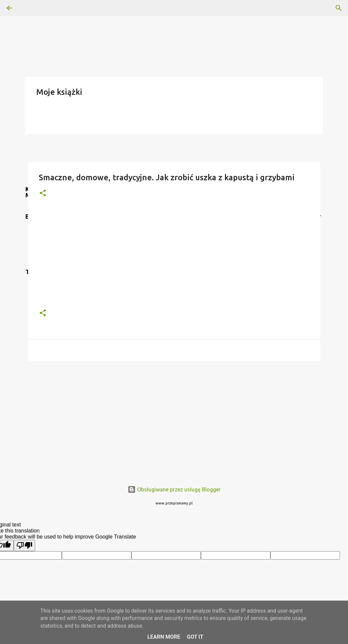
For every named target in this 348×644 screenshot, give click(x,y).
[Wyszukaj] (28, 8)
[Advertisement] (174, 418)
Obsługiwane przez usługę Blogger (174, 489)
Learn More (164, 637)
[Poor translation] (24, 546)
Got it (195, 637)
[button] (43, 193)
